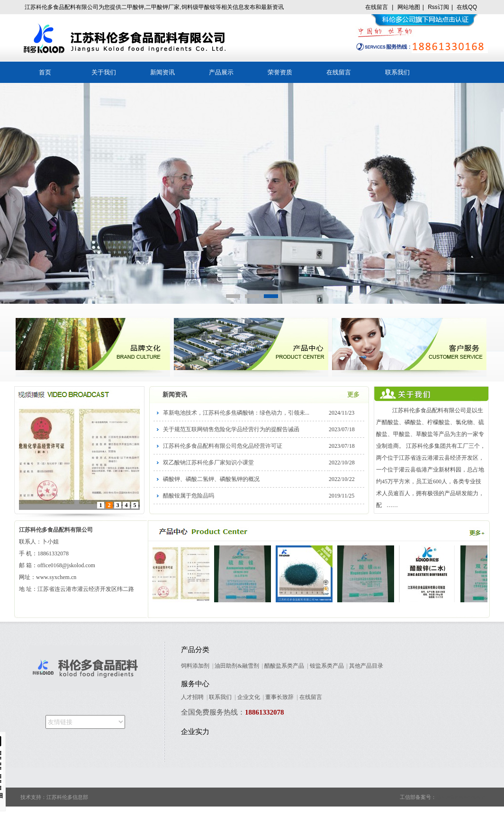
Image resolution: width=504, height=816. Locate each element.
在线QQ (467, 7)
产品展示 (221, 72)
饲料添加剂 (195, 666)
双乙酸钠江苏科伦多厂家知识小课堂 (208, 462)
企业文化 (249, 697)
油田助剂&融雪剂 (237, 666)
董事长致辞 (279, 697)
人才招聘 (192, 697)
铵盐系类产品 (327, 666)
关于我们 (104, 72)
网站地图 (409, 7)
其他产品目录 (366, 666)
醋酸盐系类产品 (284, 666)
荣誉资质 (280, 72)
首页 (45, 72)
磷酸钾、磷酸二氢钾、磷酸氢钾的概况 (211, 479)
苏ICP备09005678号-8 (461, 797)
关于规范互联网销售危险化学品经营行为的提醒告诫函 (231, 429)
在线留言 (377, 7)
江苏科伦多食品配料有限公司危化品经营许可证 (223, 446)
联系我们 (397, 72)
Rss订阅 (438, 7)
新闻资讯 (162, 72)
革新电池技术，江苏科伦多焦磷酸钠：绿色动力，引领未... (236, 413)
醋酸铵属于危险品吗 (189, 496)
